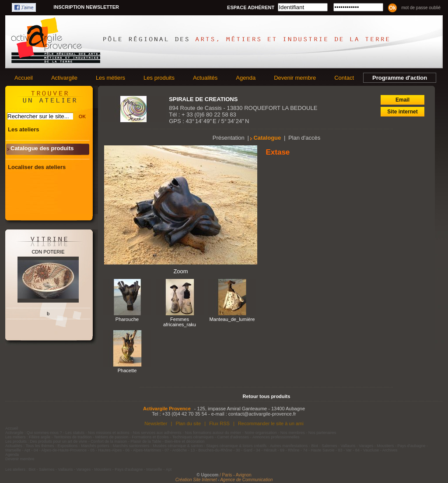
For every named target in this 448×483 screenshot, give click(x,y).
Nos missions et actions (109, 433)
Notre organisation (261, 433)
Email (402, 100)
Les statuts (75, 433)
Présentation (229, 138)
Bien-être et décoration (185, 441)
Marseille (13, 450)
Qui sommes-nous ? (44, 433)
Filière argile (40, 437)
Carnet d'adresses (233, 437)
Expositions (68, 446)
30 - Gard (244, 450)
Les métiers (110, 78)
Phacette (127, 370)
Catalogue (267, 138)
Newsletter (156, 423)
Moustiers (385, 446)
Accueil (24, 78)
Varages (366, 446)
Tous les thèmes (40, 446)
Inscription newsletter (86, 7)
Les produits (159, 78)
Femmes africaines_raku (180, 322)
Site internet (402, 112)
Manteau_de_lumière (232, 319)
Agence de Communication (246, 480)
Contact (344, 78)
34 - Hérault (266, 450)
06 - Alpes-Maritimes (143, 450)
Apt (28, 450)
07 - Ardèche (176, 450)
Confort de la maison (109, 441)
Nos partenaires (322, 433)
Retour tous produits (267, 396)
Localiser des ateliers (37, 167)
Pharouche (127, 319)
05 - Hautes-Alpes (106, 450)
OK (82, 116)
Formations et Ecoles (150, 437)
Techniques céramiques (193, 437)
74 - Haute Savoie (318, 450)
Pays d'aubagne (411, 446)
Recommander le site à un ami (271, 423)
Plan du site (188, 423)
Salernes (329, 446)
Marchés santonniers (131, 446)
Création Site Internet (196, 480)
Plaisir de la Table (146, 441)
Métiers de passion (112, 437)
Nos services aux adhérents (157, 433)
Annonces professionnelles (276, 437)
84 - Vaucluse (367, 450)
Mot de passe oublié (421, 8)
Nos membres (293, 433)
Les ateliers (24, 129)
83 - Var (345, 450)
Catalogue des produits (42, 148)
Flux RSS (219, 423)
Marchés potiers (95, 446)
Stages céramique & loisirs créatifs (236, 446)
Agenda (246, 78)
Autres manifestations (289, 446)
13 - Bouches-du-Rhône (211, 450)
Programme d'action (400, 78)
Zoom (180, 271)
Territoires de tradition (73, 437)
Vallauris (348, 446)
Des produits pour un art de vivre (59, 441)
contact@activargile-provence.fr (262, 414)
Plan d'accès (304, 138)
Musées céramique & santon (178, 446)
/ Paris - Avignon (236, 475)
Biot (315, 446)
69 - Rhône (290, 450)
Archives (390, 450)
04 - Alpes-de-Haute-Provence (60, 450)
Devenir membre (295, 78)
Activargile (64, 78)
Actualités (205, 78)
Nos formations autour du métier (213, 433)
